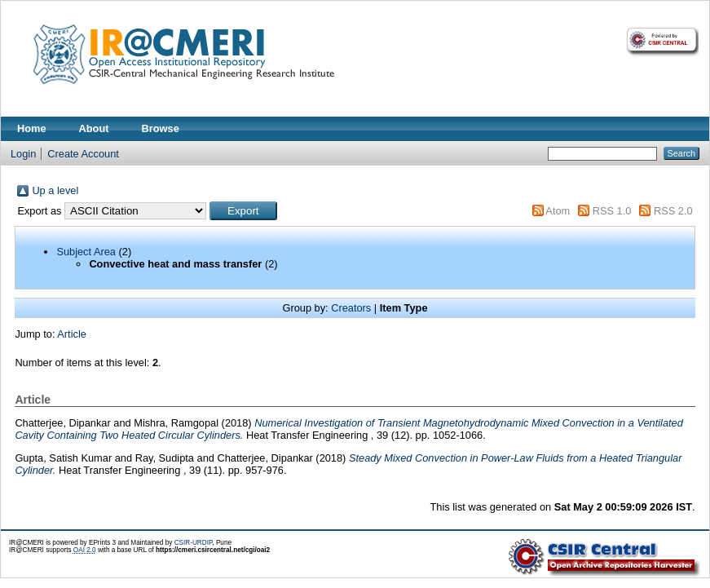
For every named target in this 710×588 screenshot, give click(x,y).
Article (72, 334)
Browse (161, 128)
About (94, 128)
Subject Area (86, 252)
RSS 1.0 (612, 211)
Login (23, 154)
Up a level (55, 190)
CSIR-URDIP (194, 543)
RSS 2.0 (673, 211)
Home (32, 128)
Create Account (83, 154)
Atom (558, 211)
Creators (351, 308)
